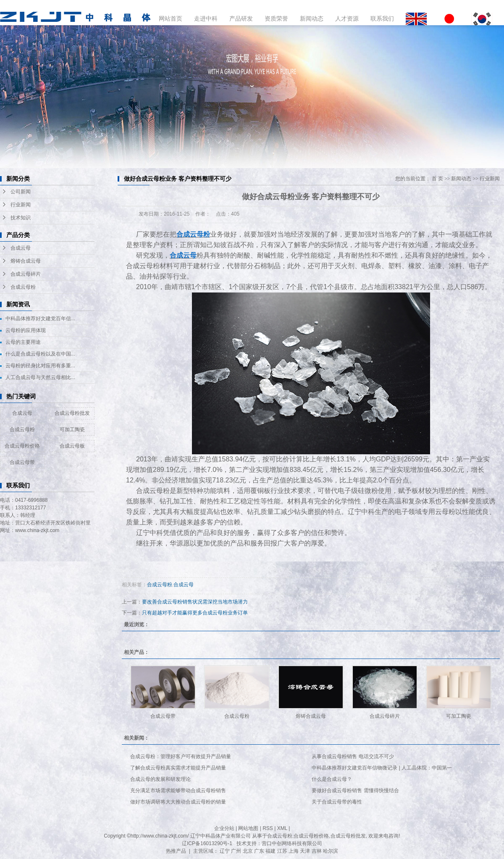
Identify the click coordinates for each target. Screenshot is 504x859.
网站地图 (248, 828)
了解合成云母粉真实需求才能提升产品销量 (178, 768)
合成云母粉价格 (22, 446)
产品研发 (241, 18)
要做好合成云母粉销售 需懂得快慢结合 (355, 790)
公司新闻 (21, 192)
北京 (248, 851)
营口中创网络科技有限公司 (292, 843)
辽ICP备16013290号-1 (207, 843)
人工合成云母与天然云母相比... (40, 377)
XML (282, 828)
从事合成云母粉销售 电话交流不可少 (353, 756)
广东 (259, 851)
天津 (305, 851)
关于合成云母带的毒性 (337, 802)
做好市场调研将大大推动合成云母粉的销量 (178, 802)
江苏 (282, 851)
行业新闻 (21, 205)
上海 (294, 851)
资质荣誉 (276, 18)
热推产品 (176, 851)
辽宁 (225, 851)
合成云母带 (22, 462)
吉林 (317, 851)
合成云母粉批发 (72, 413)
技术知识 (21, 218)
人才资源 (347, 18)
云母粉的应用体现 (26, 330)
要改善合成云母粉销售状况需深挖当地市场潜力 (195, 602)
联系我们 (382, 18)
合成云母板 (72, 446)
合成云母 (21, 248)
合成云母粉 (23, 287)
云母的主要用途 (23, 342)
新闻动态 (312, 18)
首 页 (437, 179)
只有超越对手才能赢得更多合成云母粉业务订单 (195, 613)
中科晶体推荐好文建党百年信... (40, 319)
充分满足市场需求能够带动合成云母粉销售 (178, 790)
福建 (270, 851)
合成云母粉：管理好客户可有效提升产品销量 (181, 756)
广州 (236, 851)
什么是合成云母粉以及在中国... (40, 354)
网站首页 (171, 18)
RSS (268, 828)
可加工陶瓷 (72, 429)
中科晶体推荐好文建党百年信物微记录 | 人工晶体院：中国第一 (382, 768)
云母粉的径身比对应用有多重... (40, 366)
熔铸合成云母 (26, 261)
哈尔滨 (331, 851)
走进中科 (206, 18)
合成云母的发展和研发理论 (160, 779)
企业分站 (224, 828)
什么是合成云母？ (332, 779)
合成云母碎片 (26, 274)
